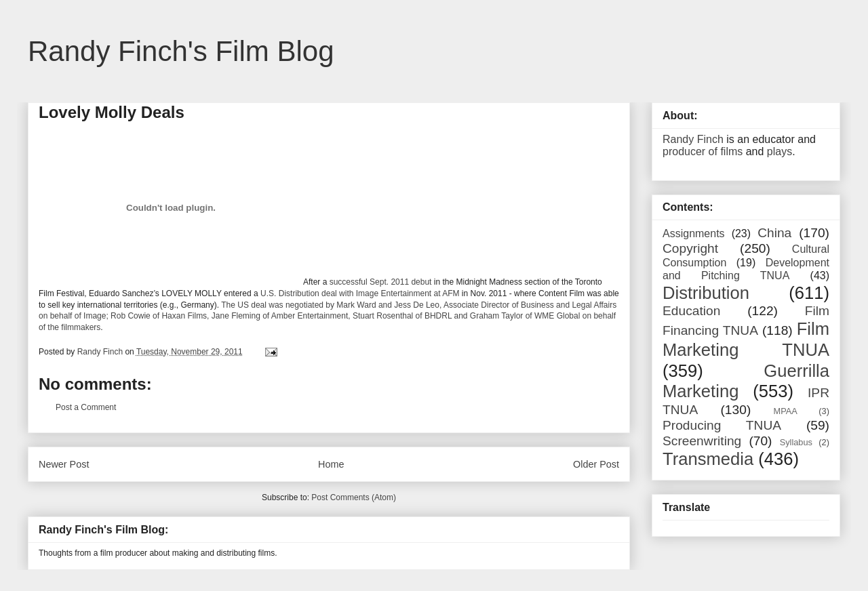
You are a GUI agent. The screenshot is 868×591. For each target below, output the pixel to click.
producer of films (703, 151)
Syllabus (796, 442)
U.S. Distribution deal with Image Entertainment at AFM (360, 293)
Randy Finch (693, 139)
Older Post (596, 464)
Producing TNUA (722, 425)
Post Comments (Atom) (354, 497)
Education (691, 311)
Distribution (706, 293)
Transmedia (708, 459)
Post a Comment (86, 407)
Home (331, 464)
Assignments (694, 233)
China (774, 233)
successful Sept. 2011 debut (381, 282)
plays (780, 151)
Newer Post (64, 464)
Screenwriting (702, 441)
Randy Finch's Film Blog (181, 51)
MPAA (786, 411)
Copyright (690, 248)
